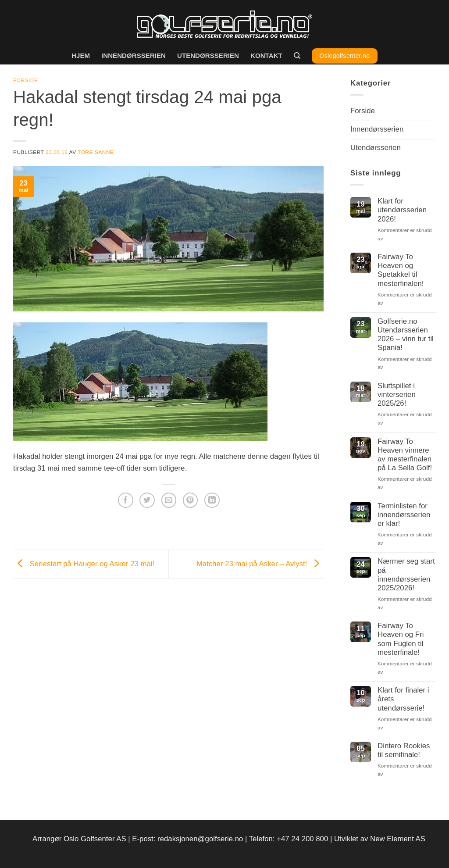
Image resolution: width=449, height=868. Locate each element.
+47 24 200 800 (302, 839)
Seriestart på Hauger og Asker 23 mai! (84, 563)
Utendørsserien (208, 55)
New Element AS (398, 839)
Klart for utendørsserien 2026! (402, 210)
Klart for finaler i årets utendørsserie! (403, 699)
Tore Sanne (96, 152)
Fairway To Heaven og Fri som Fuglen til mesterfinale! (401, 639)
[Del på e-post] (169, 500)
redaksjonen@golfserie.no (200, 839)
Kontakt (266, 55)
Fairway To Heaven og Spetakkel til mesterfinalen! (401, 270)
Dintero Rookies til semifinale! (404, 750)
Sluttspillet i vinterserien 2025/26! (397, 395)
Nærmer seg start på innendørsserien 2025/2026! (406, 574)
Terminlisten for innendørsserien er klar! (404, 515)
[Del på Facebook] (126, 500)
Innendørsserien (134, 55)
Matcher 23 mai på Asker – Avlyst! (260, 563)
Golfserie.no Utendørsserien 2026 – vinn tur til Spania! (406, 334)
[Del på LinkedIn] (212, 500)
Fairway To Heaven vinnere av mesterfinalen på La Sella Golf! (405, 455)
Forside (25, 80)
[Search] (297, 56)
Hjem (81, 55)
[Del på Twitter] (147, 500)
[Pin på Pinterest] (191, 500)
